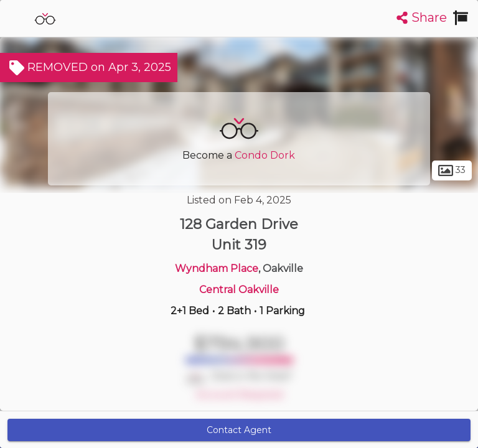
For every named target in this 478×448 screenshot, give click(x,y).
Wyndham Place (217, 268)
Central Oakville (239, 290)
